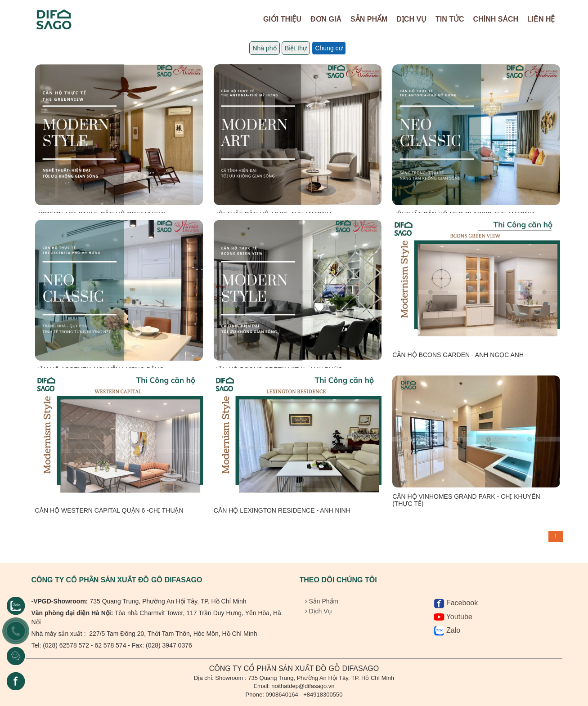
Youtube (453, 617)
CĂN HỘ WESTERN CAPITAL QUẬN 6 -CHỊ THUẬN (109, 510)
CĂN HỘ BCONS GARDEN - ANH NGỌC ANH (458, 355)
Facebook (456, 603)
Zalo (447, 630)
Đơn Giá (326, 19)
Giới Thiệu (282, 19)
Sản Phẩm (369, 19)
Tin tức (450, 19)
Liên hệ (541, 19)
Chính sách (496, 19)
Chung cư (329, 48)
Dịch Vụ (411, 19)
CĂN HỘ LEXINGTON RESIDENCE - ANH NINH (282, 510)
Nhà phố (264, 48)
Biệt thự (296, 48)
